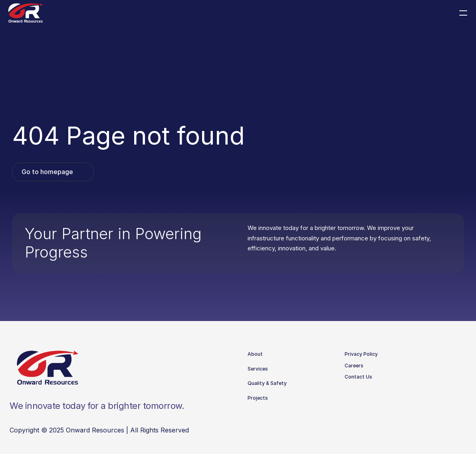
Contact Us (358, 377)
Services (258, 369)
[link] (53, 172)
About (255, 354)
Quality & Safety (267, 383)
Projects (258, 398)
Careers (354, 366)
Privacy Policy (361, 354)
